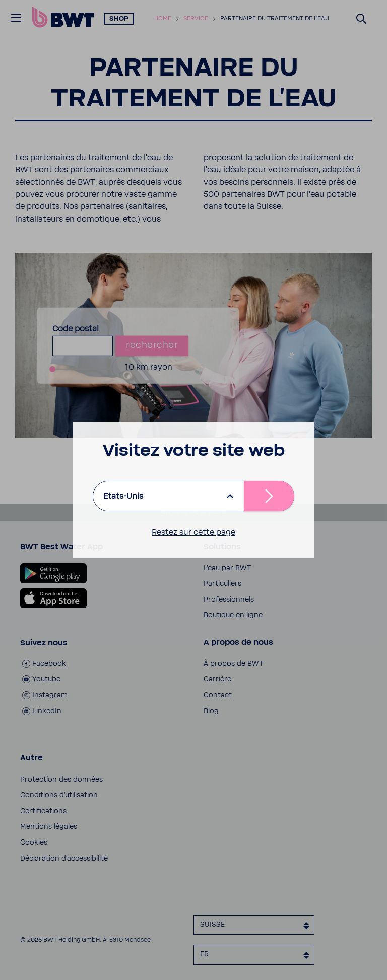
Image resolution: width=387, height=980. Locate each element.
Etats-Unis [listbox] (123, 496)
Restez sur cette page (193, 532)
